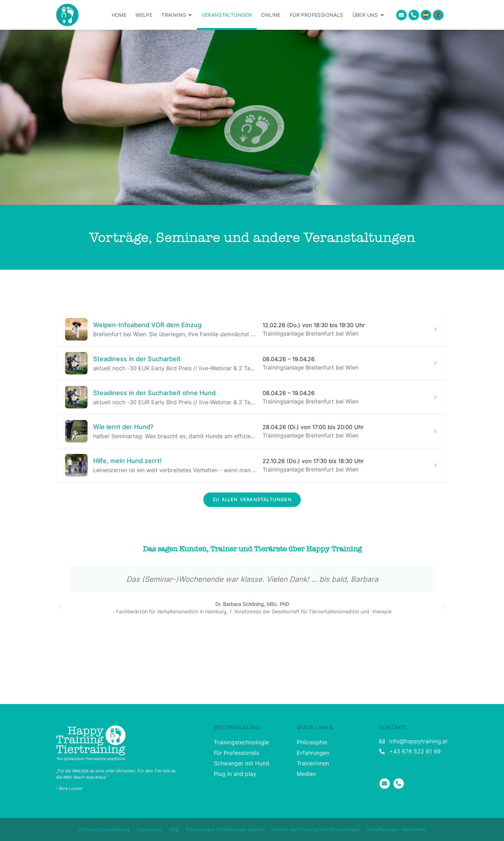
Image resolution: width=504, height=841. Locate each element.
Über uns (369, 15)
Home (119, 15)
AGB (174, 829)
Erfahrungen (313, 753)
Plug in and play (235, 774)
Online (271, 15)
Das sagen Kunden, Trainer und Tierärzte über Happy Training (252, 549)
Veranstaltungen (227, 15)
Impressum (149, 829)
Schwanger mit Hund (241, 763)
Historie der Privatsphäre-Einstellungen (316, 829)
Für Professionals (317, 15)
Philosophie (312, 742)
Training (177, 15)
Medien (306, 774)
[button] (59, 607)
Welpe (144, 15)
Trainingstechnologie (241, 742)
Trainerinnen (313, 763)
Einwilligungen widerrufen (396, 829)
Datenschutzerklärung (104, 829)
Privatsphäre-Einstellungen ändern (225, 829)
